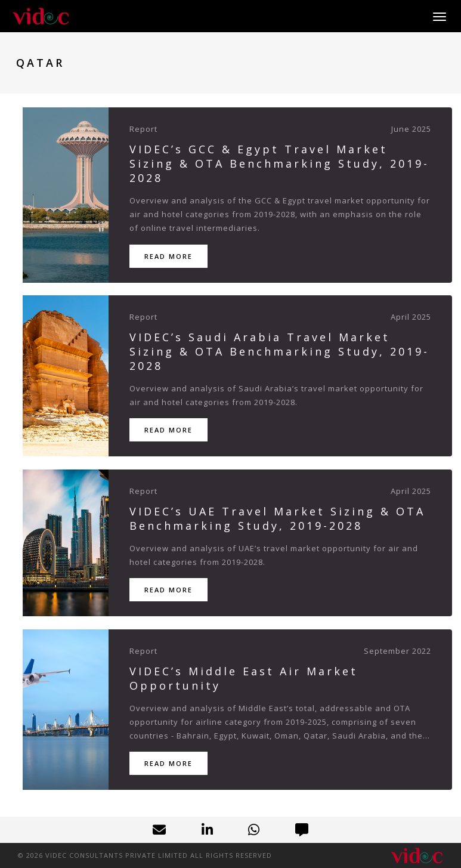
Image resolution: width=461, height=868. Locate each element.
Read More (168, 256)
